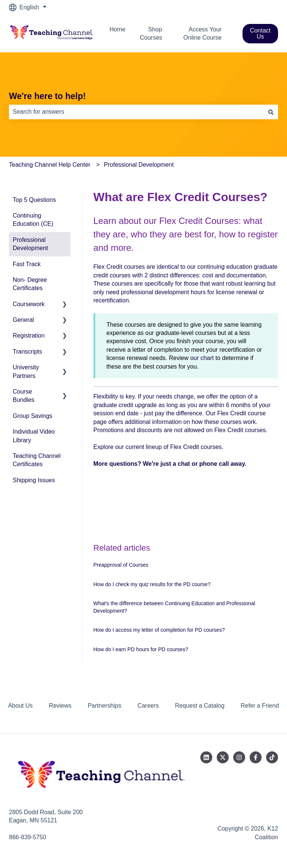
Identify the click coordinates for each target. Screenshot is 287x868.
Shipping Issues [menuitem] (34, 480)
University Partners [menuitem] (26, 371)
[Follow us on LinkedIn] (206, 757)
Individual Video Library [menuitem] (34, 436)
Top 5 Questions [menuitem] (34, 200)
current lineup (144, 447)
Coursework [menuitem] (29, 304)
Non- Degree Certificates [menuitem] (30, 284)
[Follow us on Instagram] (239, 757)
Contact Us (260, 33)
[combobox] (136, 112)
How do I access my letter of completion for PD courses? (159, 630)
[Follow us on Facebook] (256, 757)
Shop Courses (151, 33)
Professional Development (139, 165)
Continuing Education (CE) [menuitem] (33, 220)
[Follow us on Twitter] (223, 757)
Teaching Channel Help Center (50, 165)
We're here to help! (47, 96)
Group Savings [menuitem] (33, 416)
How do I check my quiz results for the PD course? (152, 584)
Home (118, 29)
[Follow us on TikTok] (272, 757)
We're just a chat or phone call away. (195, 464)
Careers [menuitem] (148, 706)
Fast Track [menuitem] (27, 264)
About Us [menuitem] (21, 706)
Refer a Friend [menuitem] (260, 706)
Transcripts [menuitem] (27, 352)
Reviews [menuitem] (60, 706)
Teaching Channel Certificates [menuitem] (37, 460)
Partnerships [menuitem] (105, 706)
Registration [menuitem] (29, 335)
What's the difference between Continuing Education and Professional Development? (174, 607)
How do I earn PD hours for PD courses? (141, 649)
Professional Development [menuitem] (30, 244)
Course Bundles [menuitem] (24, 396)
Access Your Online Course (203, 33)
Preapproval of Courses (121, 565)
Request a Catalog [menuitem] (200, 706)
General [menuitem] (23, 320)
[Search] (271, 112)
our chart (202, 358)
